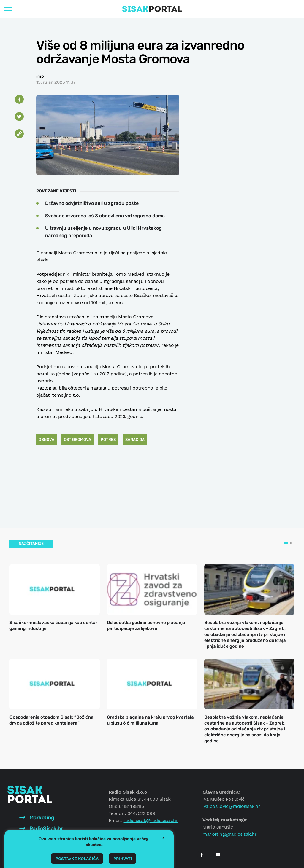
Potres (108, 439)
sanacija (135, 439)
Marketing (37, 818)
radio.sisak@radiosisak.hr (151, 820)
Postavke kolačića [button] (77, 859)
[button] (286, 543)
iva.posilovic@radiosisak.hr (231, 806)
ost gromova (77, 439)
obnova (46, 439)
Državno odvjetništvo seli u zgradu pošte (92, 203)
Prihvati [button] (123, 859)
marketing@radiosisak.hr (229, 834)
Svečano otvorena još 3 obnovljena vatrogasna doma (105, 216)
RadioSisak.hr (41, 829)
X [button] (163, 838)
